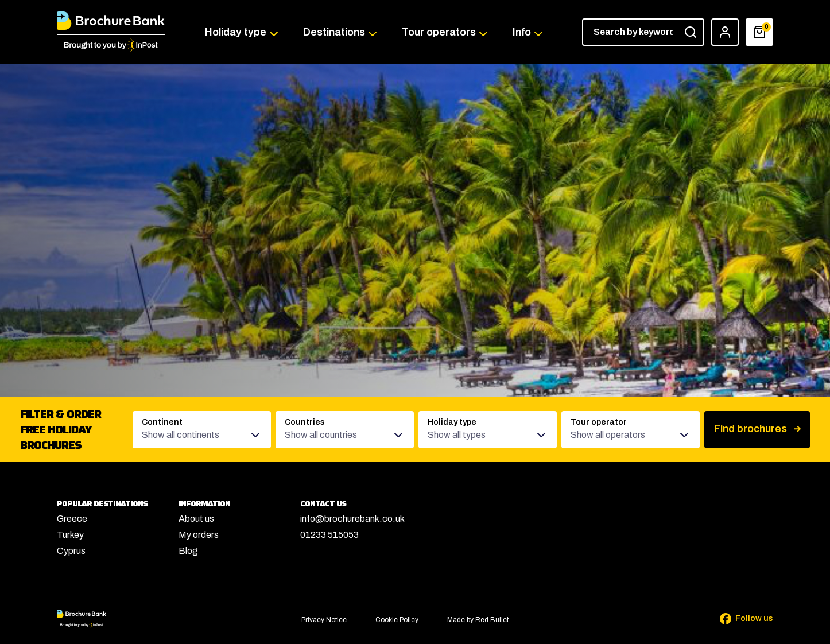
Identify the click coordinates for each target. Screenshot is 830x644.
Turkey (70, 535)
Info (522, 32)
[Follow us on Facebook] (739, 619)
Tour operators (439, 32)
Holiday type (236, 32)
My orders (199, 535)
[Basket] (759, 32)
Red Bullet (492, 620)
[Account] (725, 32)
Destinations (334, 32)
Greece (72, 519)
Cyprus (71, 551)
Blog (188, 551)
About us (196, 519)
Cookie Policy (397, 620)
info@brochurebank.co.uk (352, 519)
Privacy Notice (324, 620)
